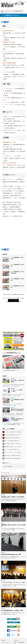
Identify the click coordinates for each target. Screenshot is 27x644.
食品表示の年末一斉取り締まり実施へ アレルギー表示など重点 (17, 410)
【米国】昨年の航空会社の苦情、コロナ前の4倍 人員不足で (8, 295)
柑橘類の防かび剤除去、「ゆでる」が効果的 (13, 447)
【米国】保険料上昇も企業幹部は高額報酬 (13, 458)
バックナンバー (9, 18)
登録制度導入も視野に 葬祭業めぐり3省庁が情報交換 (13, 497)
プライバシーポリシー (6, 642)
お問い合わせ (16, 640)
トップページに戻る (13, 301)
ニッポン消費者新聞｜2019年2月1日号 (17, 287)
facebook (20, 2)
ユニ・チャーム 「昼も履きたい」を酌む (17, 391)
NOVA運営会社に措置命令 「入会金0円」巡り (13, 444)
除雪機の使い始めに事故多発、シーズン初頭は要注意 (17, 419)
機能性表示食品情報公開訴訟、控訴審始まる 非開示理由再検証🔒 (19, 295)
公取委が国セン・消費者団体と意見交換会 (13, 455)
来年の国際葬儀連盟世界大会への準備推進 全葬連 (12, 610)
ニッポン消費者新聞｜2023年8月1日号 (17, 265)
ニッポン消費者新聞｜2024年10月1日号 (17, 258)
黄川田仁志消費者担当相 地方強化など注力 (13, 435)
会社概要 (3, 640)
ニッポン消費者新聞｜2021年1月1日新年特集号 (17, 272)
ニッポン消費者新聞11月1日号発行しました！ (11, 370)
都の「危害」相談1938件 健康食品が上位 (12, 441)
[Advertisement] (13, 233)
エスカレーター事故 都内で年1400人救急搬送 (13, 432)
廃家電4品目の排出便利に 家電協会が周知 (13, 438)
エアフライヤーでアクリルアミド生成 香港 (13, 453)
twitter (19, 2)
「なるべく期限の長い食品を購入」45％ (12, 450)
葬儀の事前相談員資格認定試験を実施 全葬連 (11, 554)
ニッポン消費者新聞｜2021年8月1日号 (17, 280)
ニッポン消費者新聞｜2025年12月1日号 (17, 400)
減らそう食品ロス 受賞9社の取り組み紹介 (18, 381)
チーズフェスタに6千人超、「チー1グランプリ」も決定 (13, 582)
